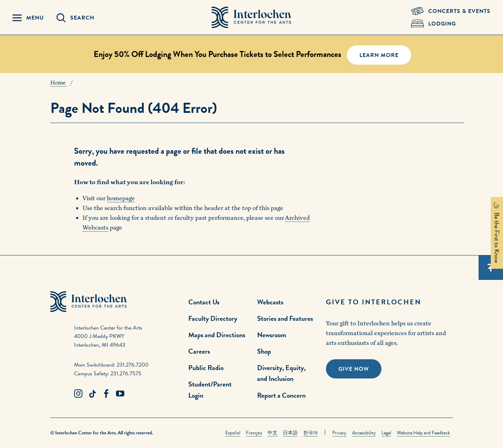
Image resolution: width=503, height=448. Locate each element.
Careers (199, 351)
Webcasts (270, 302)
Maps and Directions (217, 335)
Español (233, 433)
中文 (272, 433)
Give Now (354, 369)
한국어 (311, 433)
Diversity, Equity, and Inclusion (281, 373)
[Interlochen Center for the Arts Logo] (251, 17)
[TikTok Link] (92, 394)
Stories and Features (285, 318)
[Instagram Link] (78, 394)
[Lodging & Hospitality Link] (451, 24)
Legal (386, 433)
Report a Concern (281, 395)
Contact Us (204, 302)
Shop (264, 351)
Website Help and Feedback (423, 433)
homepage (121, 198)
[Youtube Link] (120, 394)
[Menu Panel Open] (28, 18)
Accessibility (364, 433)
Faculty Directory (213, 318)
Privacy (339, 433)
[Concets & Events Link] (451, 11)
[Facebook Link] (106, 394)
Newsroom (272, 335)
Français (254, 433)
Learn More (379, 55)
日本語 (290, 433)
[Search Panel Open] (75, 18)
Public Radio (206, 368)
